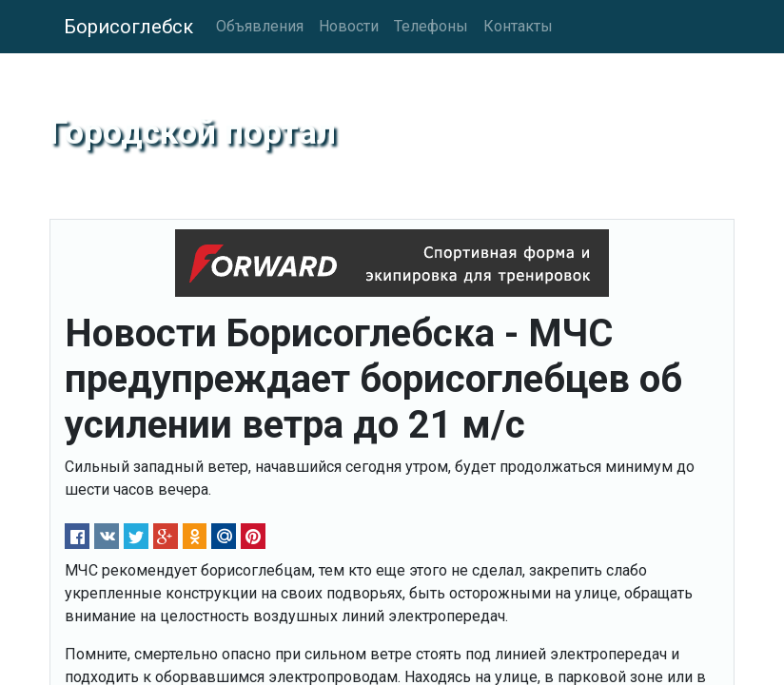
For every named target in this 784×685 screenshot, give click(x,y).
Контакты (518, 26)
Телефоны (431, 26)
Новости (349, 26)
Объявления (260, 26)
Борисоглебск (128, 27)
